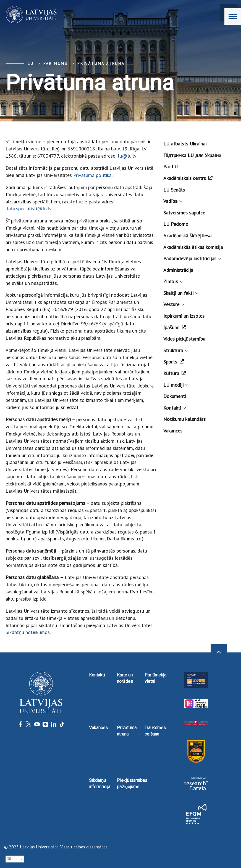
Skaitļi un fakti (180, 293)
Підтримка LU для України (192, 155)
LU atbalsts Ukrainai (185, 144)
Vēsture (173, 304)
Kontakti (174, 408)
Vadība (172, 201)
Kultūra (175, 373)
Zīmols (173, 281)
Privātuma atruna (101, 63)
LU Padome (176, 224)
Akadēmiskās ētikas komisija (193, 247)
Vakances (173, 431)
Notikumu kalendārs (184, 419)
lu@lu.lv (127, 156)
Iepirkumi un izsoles (184, 316)
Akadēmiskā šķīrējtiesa (187, 236)
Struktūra (175, 350)
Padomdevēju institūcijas (192, 258)
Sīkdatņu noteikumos (28, 632)
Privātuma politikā (92, 175)
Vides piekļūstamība (184, 339)
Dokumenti (175, 396)
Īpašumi (175, 327)
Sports (174, 362)
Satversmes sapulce (184, 213)
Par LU (171, 167)
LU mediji (175, 385)
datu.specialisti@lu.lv (29, 209)
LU (31, 63)
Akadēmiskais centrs (188, 178)
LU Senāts (174, 190)
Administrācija (178, 270)
